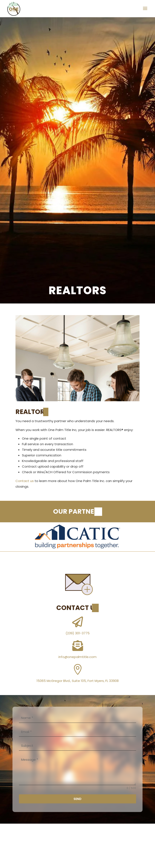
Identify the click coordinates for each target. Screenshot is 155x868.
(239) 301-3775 (78, 633)
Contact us (25, 481)
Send (77, 799)
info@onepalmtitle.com (77, 657)
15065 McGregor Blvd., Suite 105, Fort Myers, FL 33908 (78, 681)
